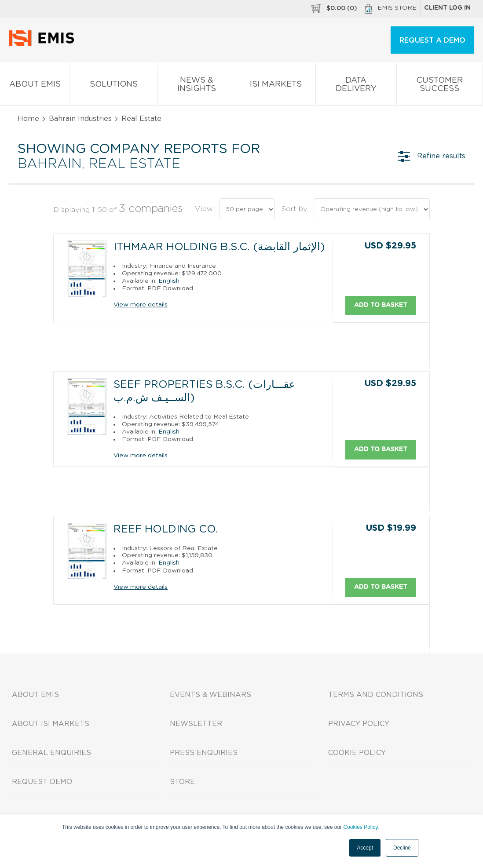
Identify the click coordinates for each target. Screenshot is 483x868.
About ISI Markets (51, 723)
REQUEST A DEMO (432, 40)
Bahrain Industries (80, 119)
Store (182, 781)
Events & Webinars (210, 694)
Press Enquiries (204, 752)
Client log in (447, 8)
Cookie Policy (357, 752)
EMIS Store (391, 9)
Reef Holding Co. (166, 529)
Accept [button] (365, 848)
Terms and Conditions (376, 694)
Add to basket (381, 305)
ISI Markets (276, 86)
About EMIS (35, 86)
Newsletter (196, 723)
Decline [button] (402, 848)
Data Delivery (356, 86)
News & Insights (197, 86)
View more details (141, 305)
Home (28, 119)
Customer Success (440, 86)
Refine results (432, 156)
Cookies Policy (360, 827)
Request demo (42, 781)
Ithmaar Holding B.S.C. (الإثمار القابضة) (219, 247)
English (169, 281)
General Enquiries (51, 752)
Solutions (113, 86)
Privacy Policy (359, 723)
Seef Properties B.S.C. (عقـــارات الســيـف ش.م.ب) (204, 391)
